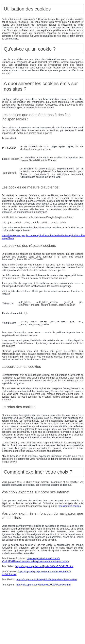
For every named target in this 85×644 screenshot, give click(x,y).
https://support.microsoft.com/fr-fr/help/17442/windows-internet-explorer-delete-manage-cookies (35, 560)
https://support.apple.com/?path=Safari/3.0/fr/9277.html (44, 566)
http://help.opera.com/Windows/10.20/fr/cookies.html (43, 585)
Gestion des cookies (70, 506)
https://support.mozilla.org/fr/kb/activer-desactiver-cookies (47, 580)
